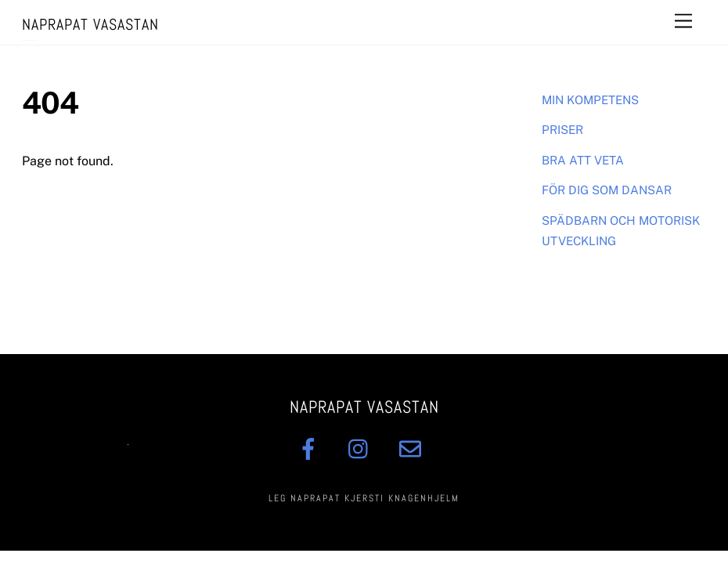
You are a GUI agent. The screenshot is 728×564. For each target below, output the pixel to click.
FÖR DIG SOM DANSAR (607, 190)
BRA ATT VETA (583, 160)
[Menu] (683, 22)
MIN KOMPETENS (590, 100)
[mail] (413, 449)
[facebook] (311, 449)
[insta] (362, 449)
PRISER (562, 130)
